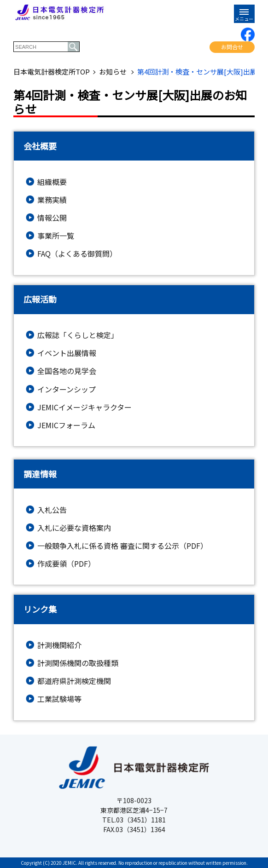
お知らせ (114, 72)
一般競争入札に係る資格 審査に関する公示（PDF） (122, 546)
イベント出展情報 (67, 353)
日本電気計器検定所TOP (52, 72)
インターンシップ (67, 389)
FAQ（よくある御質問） (77, 254)
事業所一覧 (56, 236)
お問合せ (232, 47)
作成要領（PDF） (66, 564)
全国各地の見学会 (67, 371)
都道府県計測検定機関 (74, 681)
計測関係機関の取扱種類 (78, 663)
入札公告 (52, 510)
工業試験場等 (59, 699)
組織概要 (52, 182)
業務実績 (52, 200)
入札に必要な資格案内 (74, 528)
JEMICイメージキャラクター (84, 407)
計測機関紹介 (59, 645)
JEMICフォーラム (66, 425)
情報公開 (52, 218)
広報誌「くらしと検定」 (78, 335)
